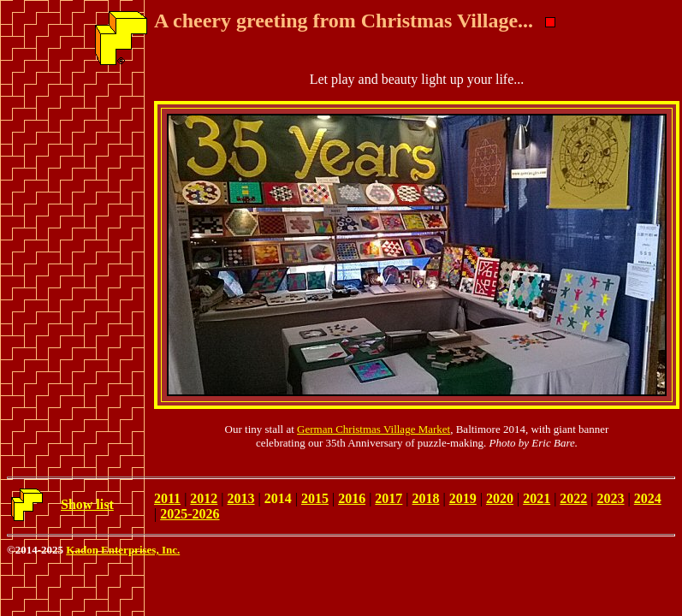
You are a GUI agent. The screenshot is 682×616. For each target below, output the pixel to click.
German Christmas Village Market (374, 429)
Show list (87, 504)
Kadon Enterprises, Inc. (123, 550)
